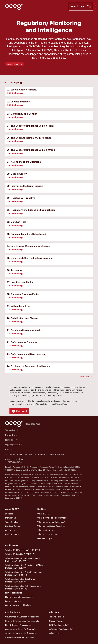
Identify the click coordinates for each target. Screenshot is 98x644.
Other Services (56, 633)
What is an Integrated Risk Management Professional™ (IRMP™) (23, 587)
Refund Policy (11, 440)
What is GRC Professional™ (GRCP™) (23, 550)
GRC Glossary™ (45, 538)
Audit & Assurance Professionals (20, 637)
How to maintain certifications (18, 605)
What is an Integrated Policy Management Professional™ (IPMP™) (24, 573)
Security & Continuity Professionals (21, 633)
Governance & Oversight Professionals (22, 617)
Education (54, 612)
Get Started (10, 530)
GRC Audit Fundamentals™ (61, 629)
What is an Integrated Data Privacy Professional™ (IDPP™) (21, 580)
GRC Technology (15, 64)
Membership (11, 518)
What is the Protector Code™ (50, 534)
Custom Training (56, 621)
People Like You (13, 612)
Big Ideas (42, 509)
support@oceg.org (13, 445)
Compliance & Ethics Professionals (21, 629)
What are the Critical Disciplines (51, 526)
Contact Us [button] (10, 450)
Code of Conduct (13, 534)
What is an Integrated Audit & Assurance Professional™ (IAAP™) (23, 560)
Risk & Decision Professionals (18, 625)
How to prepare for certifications (19, 597)
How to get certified (14, 593)
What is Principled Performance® (52, 518)
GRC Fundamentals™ (59, 625)
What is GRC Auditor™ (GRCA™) (20, 554)
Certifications (12, 545)
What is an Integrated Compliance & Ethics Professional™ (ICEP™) (24, 566)
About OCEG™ (12, 509)
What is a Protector (46, 530)
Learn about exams (14, 601)
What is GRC (43, 514)
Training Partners (57, 617)
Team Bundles (12, 522)
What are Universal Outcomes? (51, 522)
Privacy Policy (61, 404)
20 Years (9, 514)
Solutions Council (13, 526)
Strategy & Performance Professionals (22, 621)
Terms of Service (44, 404)
